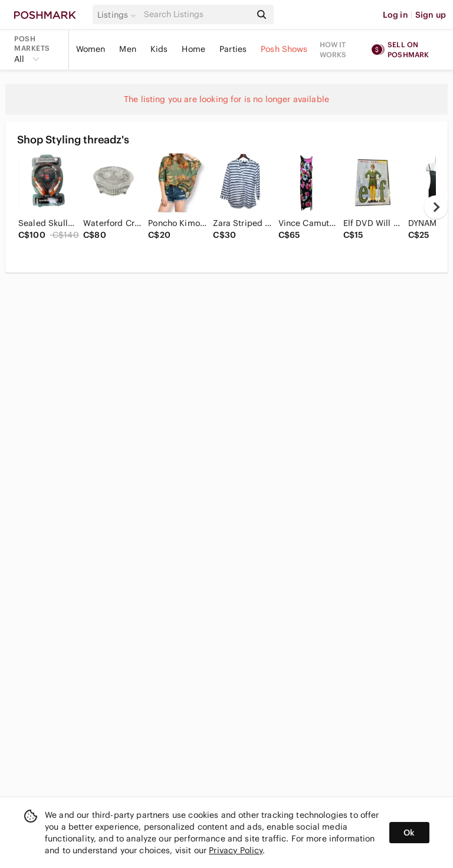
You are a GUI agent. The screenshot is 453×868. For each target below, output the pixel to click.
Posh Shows (284, 49)
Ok (409, 833)
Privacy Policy (236, 850)
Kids (159, 49)
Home (193, 49)
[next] (436, 207)
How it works (333, 50)
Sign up (431, 15)
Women (91, 49)
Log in (395, 15)
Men (127, 49)
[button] (119, 15)
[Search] (196, 14)
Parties (233, 49)
